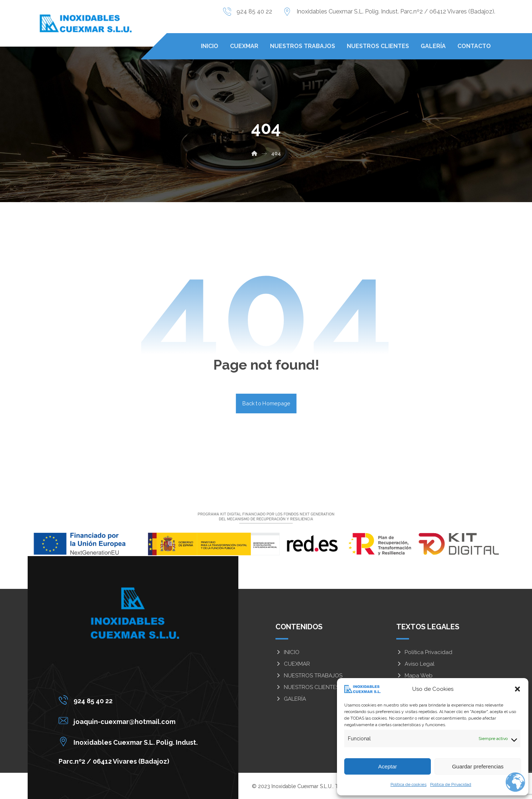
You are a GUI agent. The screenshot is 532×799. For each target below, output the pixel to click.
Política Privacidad (424, 652)
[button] (517, 689)
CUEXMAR (293, 664)
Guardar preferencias (478, 766)
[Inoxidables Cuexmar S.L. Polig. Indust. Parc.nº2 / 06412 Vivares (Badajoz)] (130, 741)
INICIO (287, 652)
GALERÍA (291, 699)
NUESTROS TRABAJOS (309, 676)
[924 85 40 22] (130, 700)
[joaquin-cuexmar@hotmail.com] (130, 721)
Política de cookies (408, 784)
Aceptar (388, 766)
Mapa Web (414, 676)
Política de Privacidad (451, 784)
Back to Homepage (266, 403)
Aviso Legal (415, 664)
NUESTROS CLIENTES (307, 687)
